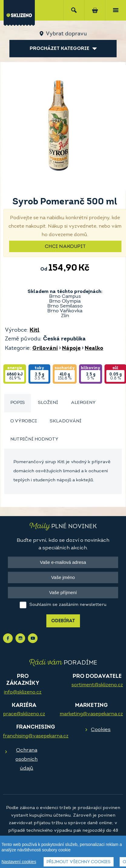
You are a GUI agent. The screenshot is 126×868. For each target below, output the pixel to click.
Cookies (101, 730)
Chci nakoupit (65, 247)
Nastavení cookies (19, 862)
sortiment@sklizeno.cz (97, 685)
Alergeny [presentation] (83, 403)
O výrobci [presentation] (23, 421)
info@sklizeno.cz (23, 692)
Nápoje (71, 348)
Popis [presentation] (18, 403)
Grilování (45, 348)
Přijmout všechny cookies (79, 862)
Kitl (35, 330)
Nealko (94, 348)
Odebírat (63, 621)
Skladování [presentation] (65, 421)
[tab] (18, 403)
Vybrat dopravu (66, 34)
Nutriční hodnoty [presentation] (34, 439)
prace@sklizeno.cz (24, 714)
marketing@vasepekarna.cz (91, 714)
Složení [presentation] (48, 403)
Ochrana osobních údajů (27, 759)
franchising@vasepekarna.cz (36, 736)
